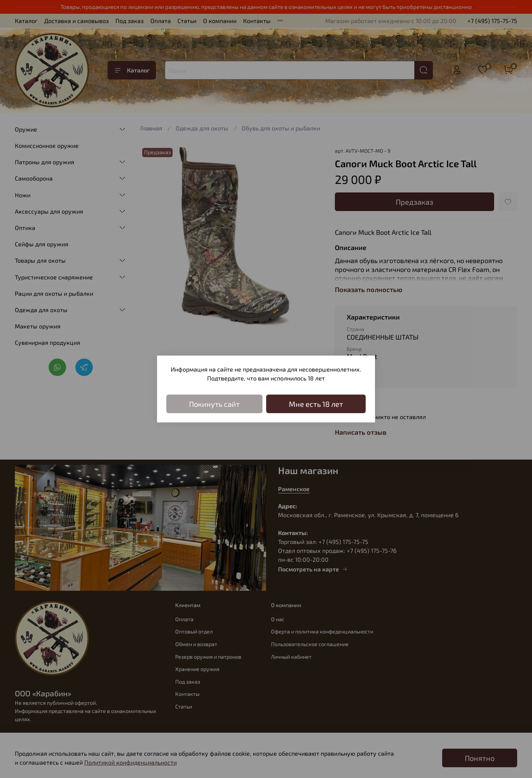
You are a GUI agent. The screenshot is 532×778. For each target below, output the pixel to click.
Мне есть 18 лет (316, 404)
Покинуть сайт (214, 404)
